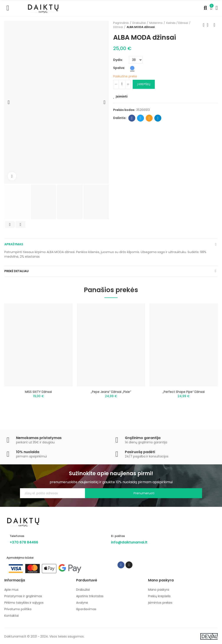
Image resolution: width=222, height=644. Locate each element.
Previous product (204, 25)
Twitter (141, 118)
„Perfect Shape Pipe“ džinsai (184, 392)
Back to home (209, 25)
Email (149, 118)
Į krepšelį (144, 84)
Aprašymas (14, 244)
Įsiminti (122, 96)
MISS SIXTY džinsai (38, 392)
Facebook (132, 118)
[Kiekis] (122, 84)
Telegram (158, 118)
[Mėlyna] (132, 68)
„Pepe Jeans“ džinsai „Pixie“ (111, 392)
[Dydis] (136, 60)
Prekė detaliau (16, 271)
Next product (214, 25)
